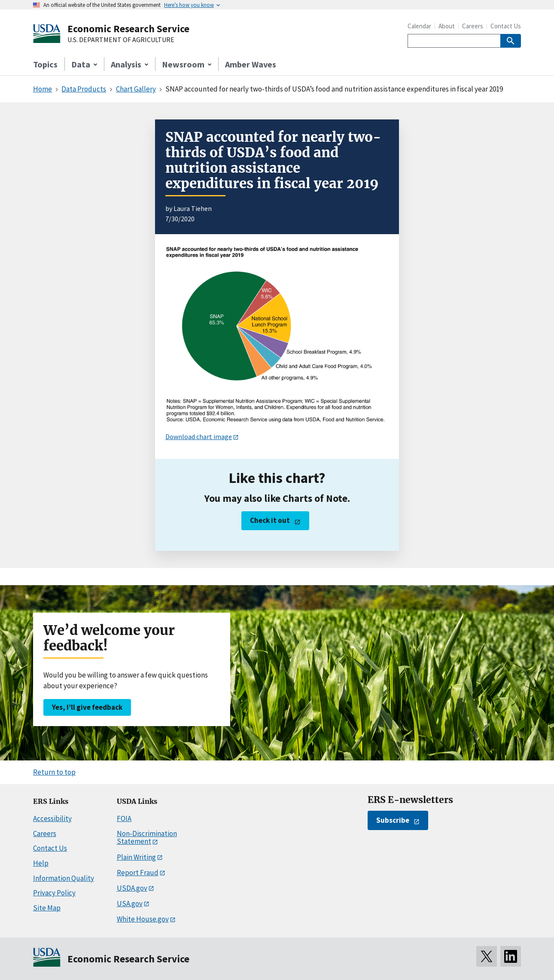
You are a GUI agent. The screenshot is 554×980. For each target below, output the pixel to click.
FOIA (124, 818)
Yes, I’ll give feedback (87, 707)
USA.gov (130, 904)
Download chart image (199, 437)
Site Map (47, 908)
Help (41, 863)
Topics (45, 64)
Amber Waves (251, 64)
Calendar (419, 26)
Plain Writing (136, 857)
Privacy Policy (54, 893)
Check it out (270, 520)
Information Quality (64, 878)
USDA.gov (132, 888)
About (447, 26)
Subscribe (393, 820)
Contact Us (506, 26)
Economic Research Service (128, 29)
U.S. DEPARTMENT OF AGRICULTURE (121, 40)
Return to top (54, 772)
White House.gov (143, 919)
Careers (473, 26)
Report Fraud (138, 873)
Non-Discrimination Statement (147, 838)
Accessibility (52, 818)
